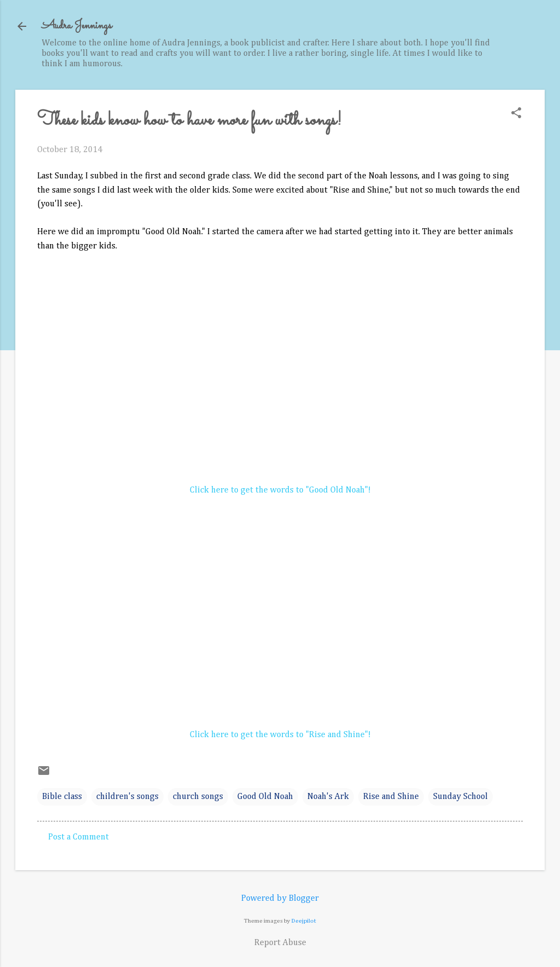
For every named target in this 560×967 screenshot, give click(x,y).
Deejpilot (304, 921)
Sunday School (460, 797)
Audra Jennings (77, 26)
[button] (516, 114)
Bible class (62, 797)
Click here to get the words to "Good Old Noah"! (280, 490)
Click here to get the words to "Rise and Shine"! (280, 735)
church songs (198, 797)
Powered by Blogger (280, 899)
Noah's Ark (328, 797)
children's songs (127, 797)
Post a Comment (78, 837)
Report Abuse (280, 943)
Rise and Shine (391, 797)
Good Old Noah (265, 797)
